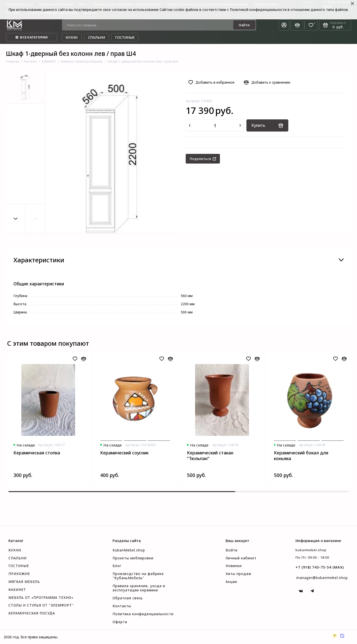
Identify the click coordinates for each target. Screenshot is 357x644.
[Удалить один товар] (190, 125)
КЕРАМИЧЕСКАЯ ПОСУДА (32, 613)
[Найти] (244, 25)
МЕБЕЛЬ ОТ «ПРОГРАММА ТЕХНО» (41, 598)
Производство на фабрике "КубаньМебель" (138, 576)
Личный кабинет (241, 558)
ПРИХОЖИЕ (19, 574)
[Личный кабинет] (284, 25)
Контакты (122, 606)
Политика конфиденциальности (143, 614)
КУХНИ (15, 550)
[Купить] (267, 125)
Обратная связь (128, 598)
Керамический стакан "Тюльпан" (210, 456)
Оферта (120, 622)
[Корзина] (335, 25)
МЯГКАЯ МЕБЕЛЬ (24, 582)
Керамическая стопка (37, 453)
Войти (232, 550)
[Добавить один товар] (240, 125)
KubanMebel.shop (129, 550)
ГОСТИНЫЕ (19, 566)
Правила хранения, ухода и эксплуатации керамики (139, 588)
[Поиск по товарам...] (149, 25)
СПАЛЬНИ (17, 558)
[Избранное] (311, 25)
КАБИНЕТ (17, 590)
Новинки (234, 566)
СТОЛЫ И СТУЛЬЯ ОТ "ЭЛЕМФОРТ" (41, 605)
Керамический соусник (124, 453)
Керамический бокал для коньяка (301, 456)
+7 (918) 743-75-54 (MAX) (320, 567)
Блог (117, 566)
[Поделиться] (203, 159)
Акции (231, 582)
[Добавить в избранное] (213, 82)
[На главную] (14, 25)
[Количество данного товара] (215, 125)
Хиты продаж (238, 574)
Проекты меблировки (133, 558)
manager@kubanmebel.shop (322, 578)
